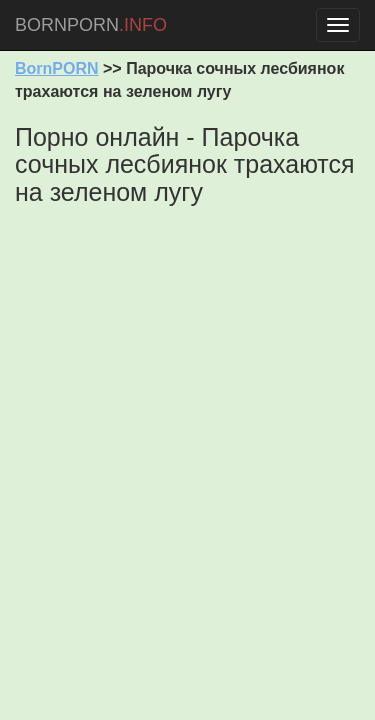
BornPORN (57, 68)
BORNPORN (91, 25)
